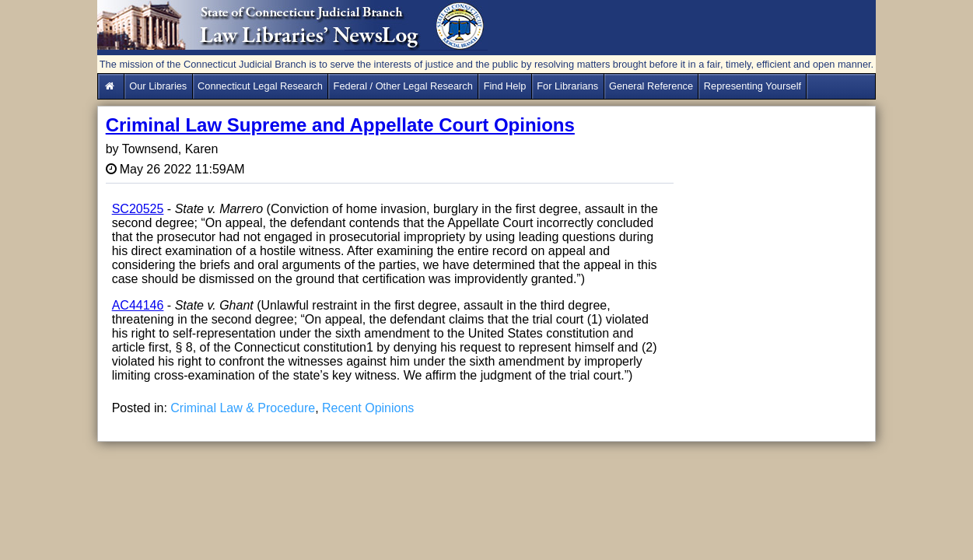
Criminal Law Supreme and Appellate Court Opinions (340, 125)
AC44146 (138, 305)
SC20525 (138, 209)
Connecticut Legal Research (260, 86)
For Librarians (567, 86)
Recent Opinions (368, 408)
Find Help (505, 86)
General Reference (651, 86)
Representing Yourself (752, 86)
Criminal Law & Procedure (243, 408)
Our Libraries (158, 86)
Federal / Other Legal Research (403, 86)
